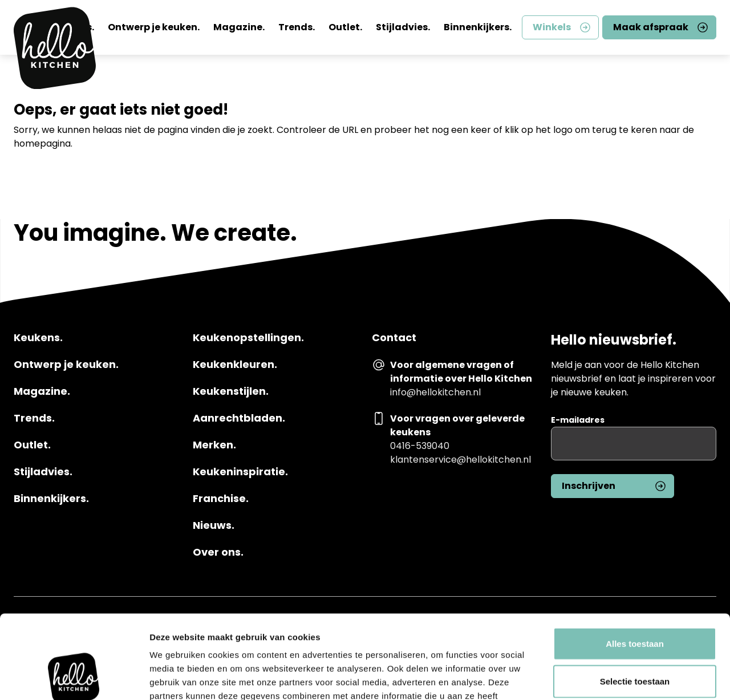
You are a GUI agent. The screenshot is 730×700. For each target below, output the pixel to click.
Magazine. (239, 27)
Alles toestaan (635, 565)
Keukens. (38, 338)
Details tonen (616, 677)
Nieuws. (214, 525)
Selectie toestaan (635, 603)
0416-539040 (420, 446)
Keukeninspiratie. (240, 472)
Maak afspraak (651, 27)
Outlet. (345, 27)
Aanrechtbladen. (239, 418)
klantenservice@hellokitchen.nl (461, 460)
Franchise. (221, 499)
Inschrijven (589, 486)
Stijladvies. (403, 27)
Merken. (214, 445)
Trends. (297, 27)
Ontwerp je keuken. (154, 27)
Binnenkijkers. (478, 27)
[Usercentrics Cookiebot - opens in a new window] (74, 678)
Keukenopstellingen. (248, 338)
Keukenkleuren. (235, 365)
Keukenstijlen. (231, 391)
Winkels (552, 27)
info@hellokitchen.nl (435, 392)
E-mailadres (578, 420)
